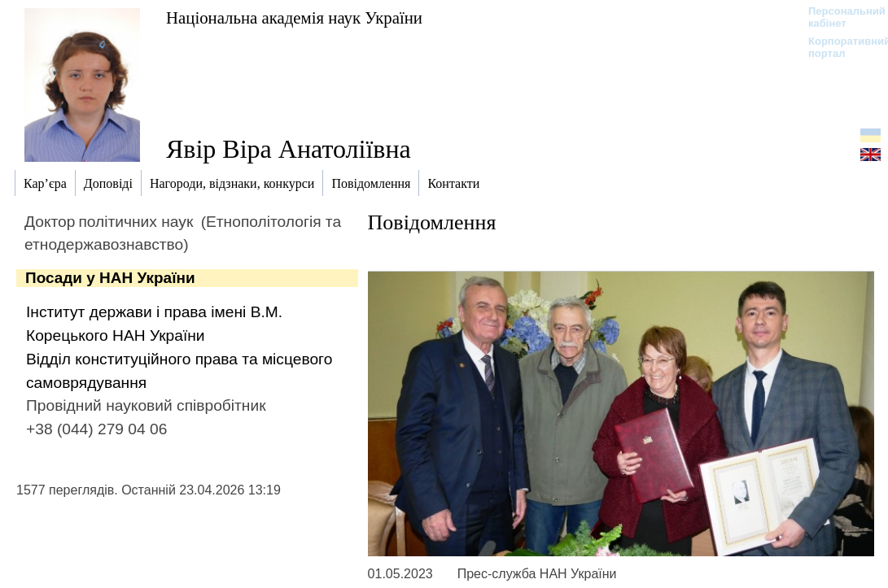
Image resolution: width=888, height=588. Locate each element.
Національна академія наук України (294, 17)
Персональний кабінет (839, 17)
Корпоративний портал (839, 47)
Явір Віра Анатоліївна (289, 149)
